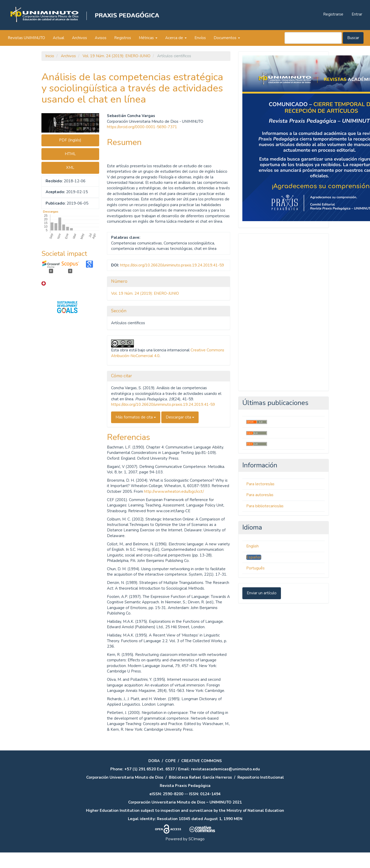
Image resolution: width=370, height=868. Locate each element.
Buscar (353, 38)
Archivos (79, 38)
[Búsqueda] (313, 38)
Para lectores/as (260, 484)
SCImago (197, 839)
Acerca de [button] (176, 38)
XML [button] (70, 168)
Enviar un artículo (262, 593)
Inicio (50, 56)
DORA (154, 761)
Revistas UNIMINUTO (26, 38)
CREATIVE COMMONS (202, 761)
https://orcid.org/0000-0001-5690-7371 (142, 127)
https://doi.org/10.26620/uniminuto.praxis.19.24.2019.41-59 (172, 265)
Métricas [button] (148, 38)
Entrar (357, 14)
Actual (59, 38)
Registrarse (333, 14)
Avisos (101, 38)
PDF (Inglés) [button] (70, 140)
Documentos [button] (227, 38)
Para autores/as (260, 495)
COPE (171, 761)
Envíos (200, 38)
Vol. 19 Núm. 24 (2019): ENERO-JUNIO (117, 56)
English (252, 546)
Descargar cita (180, 417)
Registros (123, 38)
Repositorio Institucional (261, 777)
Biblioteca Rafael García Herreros (200, 777)
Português (255, 568)
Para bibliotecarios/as (265, 506)
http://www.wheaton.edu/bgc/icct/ (174, 491)
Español (254, 557)
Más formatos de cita (136, 417)
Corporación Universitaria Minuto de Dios (125, 777)
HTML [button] (70, 154)
